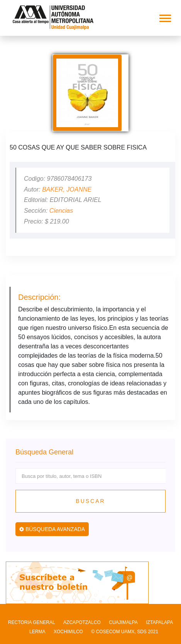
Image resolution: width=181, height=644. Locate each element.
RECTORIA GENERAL (32, 622)
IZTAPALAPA (159, 622)
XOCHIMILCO (68, 632)
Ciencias (61, 211)
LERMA (37, 632)
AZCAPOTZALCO (82, 622)
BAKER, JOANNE (67, 189)
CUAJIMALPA (123, 622)
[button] (165, 17)
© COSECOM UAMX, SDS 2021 (125, 632)
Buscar (90, 501)
